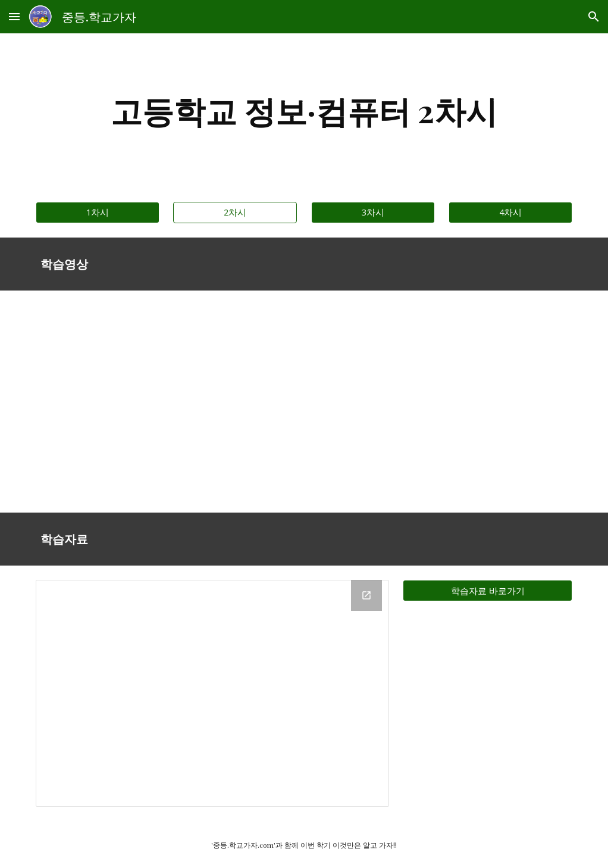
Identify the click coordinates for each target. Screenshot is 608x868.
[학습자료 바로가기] (488, 591)
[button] (14, 16)
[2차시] (235, 212)
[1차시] (98, 212)
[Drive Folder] (212, 693)
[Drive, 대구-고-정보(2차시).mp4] (167, 402)
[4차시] (510, 212)
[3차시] (373, 212)
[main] (304, 110)
